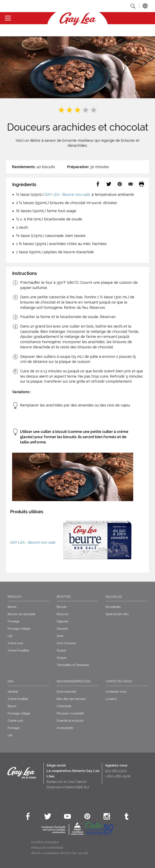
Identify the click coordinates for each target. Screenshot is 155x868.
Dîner (60, 636)
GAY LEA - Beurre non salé (67, 194)
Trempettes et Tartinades (73, 665)
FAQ (10, 681)
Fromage (14, 621)
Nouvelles (114, 597)
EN (145, 6)
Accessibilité (65, 728)
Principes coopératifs (70, 713)
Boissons (63, 614)
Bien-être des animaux (71, 699)
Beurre (12, 607)
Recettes (64, 597)
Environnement (67, 692)
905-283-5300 (116, 771)
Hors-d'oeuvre (66, 643)
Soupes (62, 658)
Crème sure (15, 643)
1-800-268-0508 (118, 776)
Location (111, 699)
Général (13, 692)
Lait (10, 636)
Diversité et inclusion (70, 721)
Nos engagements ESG (74, 681)
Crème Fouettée (18, 650)
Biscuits (62, 607)
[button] (133, 6)
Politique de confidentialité (47, 848)
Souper (61, 650)
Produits (15, 597)
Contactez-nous (119, 681)
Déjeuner (63, 621)
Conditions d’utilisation (45, 842)
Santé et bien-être (117, 614)
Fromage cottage (19, 629)
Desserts (62, 629)
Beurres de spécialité (21, 614)
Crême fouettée (18, 699)
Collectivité (64, 706)
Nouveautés (113, 607)
